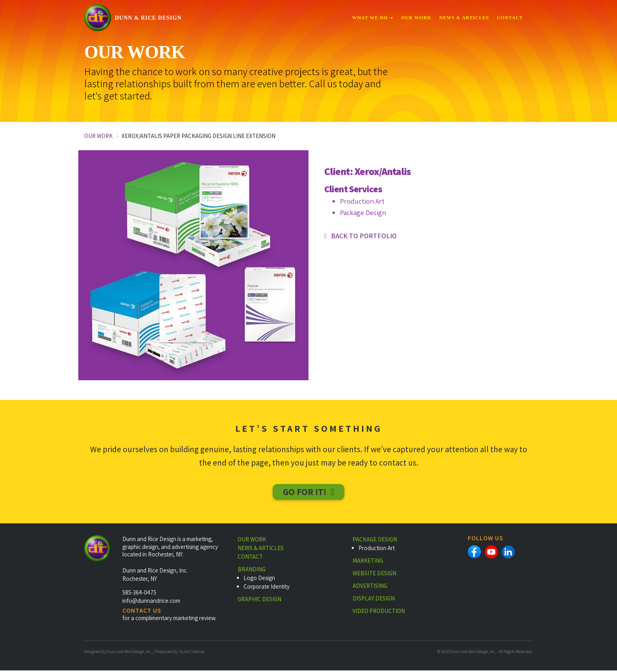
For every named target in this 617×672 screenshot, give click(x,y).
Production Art (377, 550)
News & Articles (464, 18)
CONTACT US (142, 612)
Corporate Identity (267, 588)
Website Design (374, 575)
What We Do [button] (373, 18)
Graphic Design (260, 601)
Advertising (370, 587)
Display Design (374, 600)
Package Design (375, 541)
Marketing (368, 562)
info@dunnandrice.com (151, 602)
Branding (252, 571)
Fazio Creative (192, 653)
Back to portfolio (364, 236)
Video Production (379, 612)
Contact (510, 18)
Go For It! (305, 492)
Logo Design (259, 579)
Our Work (416, 18)
